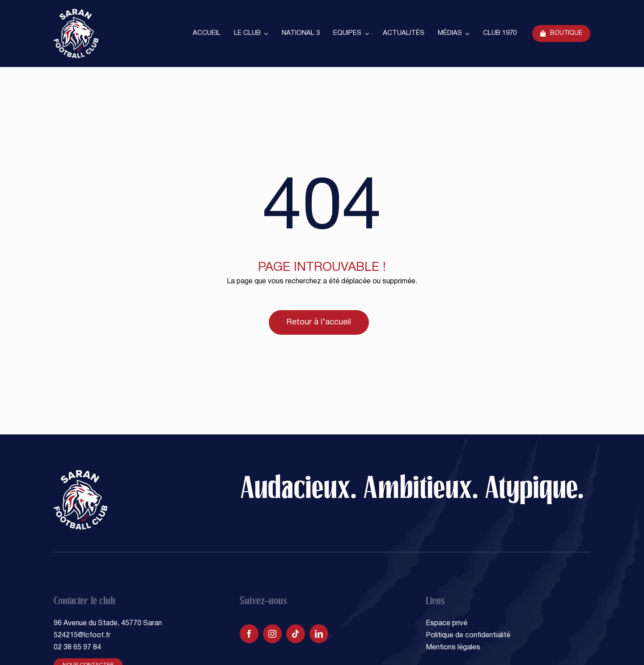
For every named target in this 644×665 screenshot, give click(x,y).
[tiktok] (296, 634)
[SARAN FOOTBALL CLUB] (76, 13)
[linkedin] (319, 634)
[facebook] (249, 634)
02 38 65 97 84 (77, 648)
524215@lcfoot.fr (82, 636)
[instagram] (272, 634)
